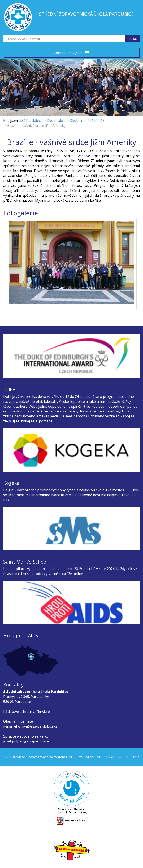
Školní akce (56, 121)
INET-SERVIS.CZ (108, 757)
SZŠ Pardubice (31, 121)
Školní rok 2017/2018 (87, 121)
